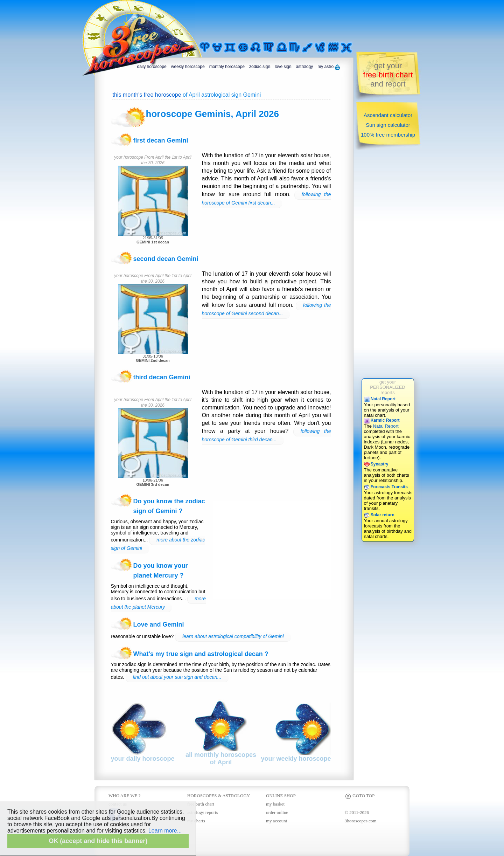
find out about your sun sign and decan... (177, 677)
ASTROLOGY (236, 796)
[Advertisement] (285, 20)
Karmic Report (382, 420)
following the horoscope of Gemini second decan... (267, 309)
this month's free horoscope (147, 95)
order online (277, 812)
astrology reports (203, 812)
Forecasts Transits (386, 487)
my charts (196, 821)
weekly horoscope (188, 67)
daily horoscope (152, 67)
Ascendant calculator (388, 115)
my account (276, 821)
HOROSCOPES (202, 796)
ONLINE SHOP (281, 796)
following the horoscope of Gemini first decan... (267, 199)
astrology (304, 67)
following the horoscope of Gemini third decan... (267, 435)
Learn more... (165, 831)
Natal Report (380, 399)
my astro (329, 67)
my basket (275, 804)
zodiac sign (260, 67)
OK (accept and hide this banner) (98, 841)
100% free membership (388, 135)
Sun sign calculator (388, 125)
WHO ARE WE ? (125, 796)
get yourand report (388, 75)
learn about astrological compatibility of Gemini (233, 636)
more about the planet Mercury (159, 603)
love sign (283, 67)
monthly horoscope (227, 67)
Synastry (376, 464)
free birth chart (201, 804)
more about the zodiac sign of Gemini (158, 544)
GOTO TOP (360, 796)
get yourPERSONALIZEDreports (387, 387)
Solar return (379, 515)
